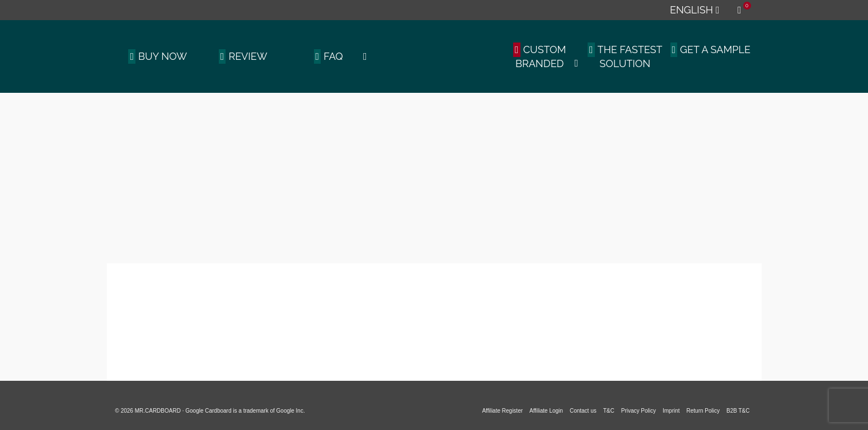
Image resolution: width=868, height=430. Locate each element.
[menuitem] (694, 10)
